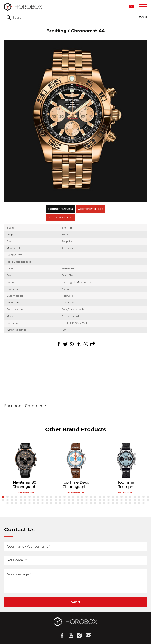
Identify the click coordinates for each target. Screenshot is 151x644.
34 (148, 497)
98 (135, 503)
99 (139, 503)
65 (135, 500)
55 (91, 500)
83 (69, 503)
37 (12, 500)
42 (34, 500)
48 (60, 500)
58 (104, 500)
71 (16, 503)
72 (21, 503)
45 (47, 500)
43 (38, 500)
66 (139, 500)
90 (100, 503)
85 (78, 503)
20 (86, 497)
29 (126, 497)
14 (60, 497)
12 (51, 497)
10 (43, 497)
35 (3, 500)
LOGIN (142, 17)
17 (73, 497)
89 (95, 503)
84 (73, 503)
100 (144, 503)
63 (126, 500)
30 (130, 497)
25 (108, 497)
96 (126, 503)
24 (104, 497)
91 (104, 503)
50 (69, 500)
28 (122, 497)
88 (91, 503)
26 (113, 497)
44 (43, 500)
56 (95, 500)
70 (12, 503)
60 (113, 500)
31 (135, 497)
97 (130, 503)
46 (51, 500)
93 (113, 503)
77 (43, 503)
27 (117, 497)
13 (56, 497)
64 (130, 500)
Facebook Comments (26, 406)
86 (82, 503)
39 (21, 500)
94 (117, 503)
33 (144, 497)
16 (69, 497)
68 (148, 500)
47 (56, 500)
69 (7, 503)
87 (86, 503)
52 (78, 500)
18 (78, 497)
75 (34, 503)
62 (122, 500)
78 (47, 503)
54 (86, 500)
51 (73, 500)
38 (16, 500)
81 (60, 503)
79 (51, 503)
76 (38, 503)
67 (144, 500)
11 (47, 497)
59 (108, 500)
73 (25, 503)
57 (100, 500)
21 (91, 497)
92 (108, 503)
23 (100, 497)
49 (65, 500)
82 (65, 503)
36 (7, 500)
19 (82, 497)
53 (82, 500)
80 (56, 503)
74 (29, 503)
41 (29, 500)
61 (117, 500)
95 (122, 503)
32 (139, 497)
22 (95, 497)
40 (25, 500)
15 (65, 497)
